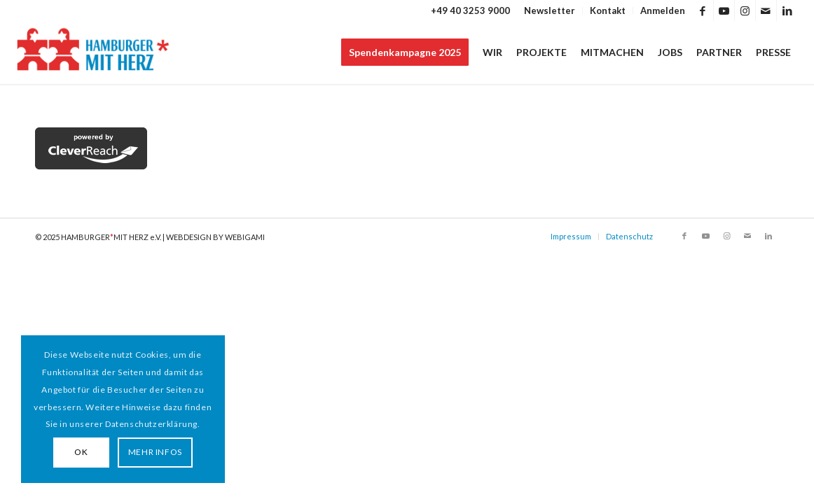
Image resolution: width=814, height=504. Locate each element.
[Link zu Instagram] (745, 10)
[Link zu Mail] (766, 10)
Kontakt (608, 10)
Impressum (571, 236)
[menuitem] (550, 10)
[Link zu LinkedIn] (787, 10)
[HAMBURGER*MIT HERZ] (94, 52)
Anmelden (663, 10)
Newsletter (550, 10)
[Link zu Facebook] (703, 10)
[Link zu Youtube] (724, 10)
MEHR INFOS (155, 452)
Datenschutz (629, 236)
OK (81, 452)
